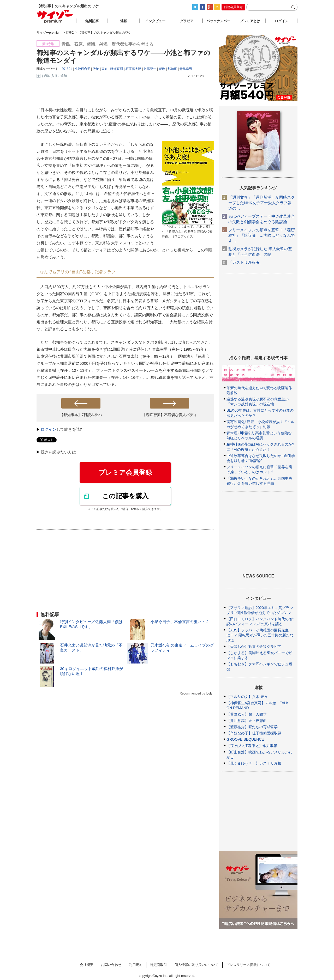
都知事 (172, 69)
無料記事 (92, 21)
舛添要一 (150, 69)
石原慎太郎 (133, 69)
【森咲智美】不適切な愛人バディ (170, 415)
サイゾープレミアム (55, 17)
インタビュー (155, 21)
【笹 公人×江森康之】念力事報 (252, 746)
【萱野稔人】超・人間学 (247, 714)
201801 (67, 69)
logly (209, 693)
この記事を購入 (125, 496)
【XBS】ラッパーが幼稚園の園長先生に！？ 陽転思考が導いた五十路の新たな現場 (260, 635)
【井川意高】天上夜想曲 (247, 721)
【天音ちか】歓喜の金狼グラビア (254, 647)
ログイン (49, 429)
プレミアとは (250, 21)
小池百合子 (82, 69)
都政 (162, 69)
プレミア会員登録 (125, 472)
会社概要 (87, 965)
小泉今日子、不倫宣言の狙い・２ (180, 622)
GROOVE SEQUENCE (245, 739)
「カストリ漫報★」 (246, 262)
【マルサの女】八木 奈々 (247, 697)
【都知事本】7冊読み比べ (81, 415)
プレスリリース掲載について (248, 965)
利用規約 (136, 965)
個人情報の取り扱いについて (197, 965)
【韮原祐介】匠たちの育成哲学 (252, 727)
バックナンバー (218, 21)
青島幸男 (186, 69)
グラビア (187, 21)
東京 (105, 69)
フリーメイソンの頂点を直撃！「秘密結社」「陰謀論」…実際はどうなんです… (262, 235)
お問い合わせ (111, 965)
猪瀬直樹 (117, 69)
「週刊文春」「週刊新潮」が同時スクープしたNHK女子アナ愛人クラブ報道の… (262, 203)
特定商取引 (159, 965)
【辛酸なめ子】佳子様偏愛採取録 (254, 733)
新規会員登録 (233, 7)
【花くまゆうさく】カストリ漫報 (254, 763)
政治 (96, 69)
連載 (124, 21)
